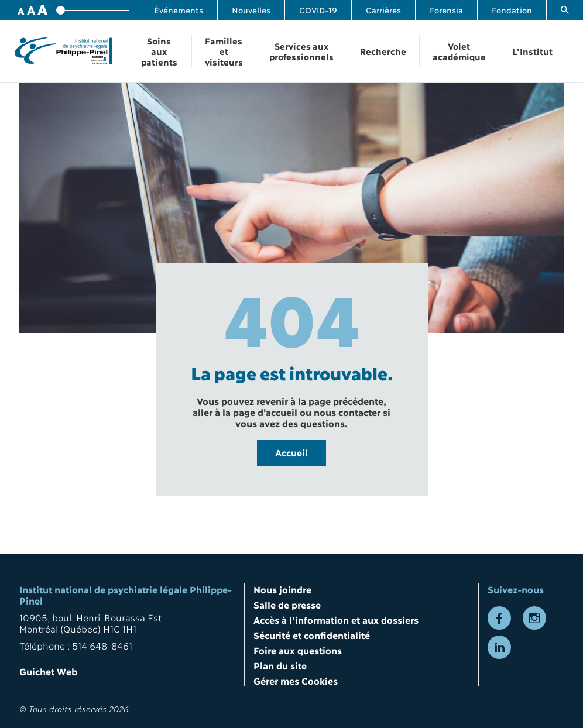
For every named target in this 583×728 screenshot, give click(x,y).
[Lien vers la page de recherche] (565, 10)
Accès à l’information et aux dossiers (336, 619)
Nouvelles (251, 10)
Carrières (383, 10)
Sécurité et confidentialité (312, 635)
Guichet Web (48, 671)
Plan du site (280, 665)
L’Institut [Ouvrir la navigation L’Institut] (532, 51)
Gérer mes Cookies (296, 680)
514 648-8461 (102, 645)
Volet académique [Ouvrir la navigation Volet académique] (459, 51)
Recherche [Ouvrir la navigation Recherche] (383, 51)
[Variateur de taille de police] (92, 10)
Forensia (446, 10)
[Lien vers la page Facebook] (499, 618)
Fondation (512, 10)
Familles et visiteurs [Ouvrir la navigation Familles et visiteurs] (224, 51)
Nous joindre (282, 589)
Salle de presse (287, 604)
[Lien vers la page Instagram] (534, 618)
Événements (179, 10)
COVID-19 (318, 10)
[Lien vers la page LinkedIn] (499, 647)
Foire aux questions (298, 650)
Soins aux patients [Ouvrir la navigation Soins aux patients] (159, 51)
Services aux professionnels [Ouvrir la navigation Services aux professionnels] (301, 51)
